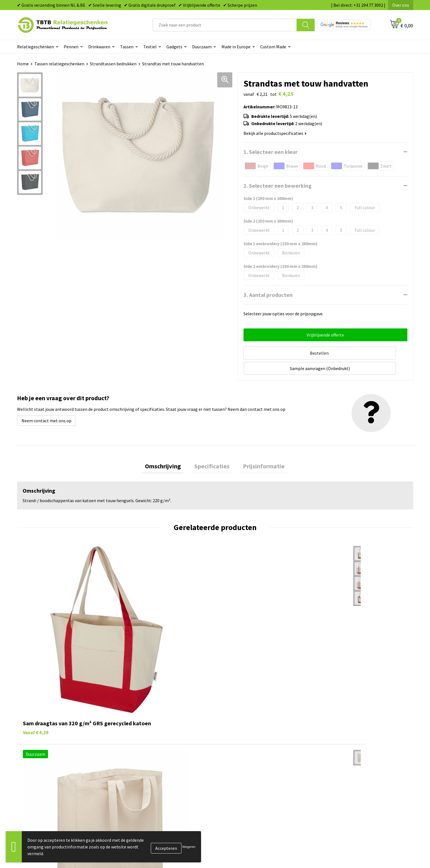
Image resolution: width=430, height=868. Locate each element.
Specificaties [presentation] (212, 449)
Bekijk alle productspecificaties (275, 133)
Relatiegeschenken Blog (344, 749)
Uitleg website (138, 749)
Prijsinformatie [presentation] (259, 449)
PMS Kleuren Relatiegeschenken (155, 766)
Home (23, 64)
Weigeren (189, 847)
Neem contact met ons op (46, 403)
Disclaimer (330, 774)
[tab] (168, 449)
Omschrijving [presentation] (168, 449)
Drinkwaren (99, 47)
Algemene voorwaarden (343, 783)
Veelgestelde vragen (143, 732)
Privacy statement (338, 766)
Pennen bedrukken (240, 732)
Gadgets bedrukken (240, 757)
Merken (229, 791)
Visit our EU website (339, 791)
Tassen (127, 47)
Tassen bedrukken (239, 740)
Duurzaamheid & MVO (144, 791)
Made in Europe (236, 47)
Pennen (71, 47)
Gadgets (174, 47)
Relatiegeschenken (35, 47)
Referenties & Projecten (343, 757)
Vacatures (330, 740)
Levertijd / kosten (140, 740)
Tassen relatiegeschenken (59, 64)
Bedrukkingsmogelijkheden (150, 757)
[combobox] (225, 25)
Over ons (401, 5)
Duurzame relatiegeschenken (250, 749)
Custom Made (273, 47)
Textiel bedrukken (239, 774)
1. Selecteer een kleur (271, 152)
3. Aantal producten (268, 295)
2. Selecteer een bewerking (278, 186)
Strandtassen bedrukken (113, 64)
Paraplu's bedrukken (241, 783)
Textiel (150, 47)
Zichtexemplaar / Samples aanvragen (159, 783)
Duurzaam (202, 47)
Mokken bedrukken (240, 766)
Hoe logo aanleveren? (144, 774)
